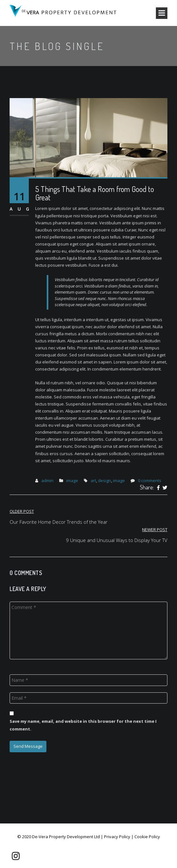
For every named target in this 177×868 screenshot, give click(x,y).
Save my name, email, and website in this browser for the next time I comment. (83, 725)
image (72, 480)
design (105, 480)
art (93, 480)
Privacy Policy (117, 837)
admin (47, 480)
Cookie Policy (147, 837)
